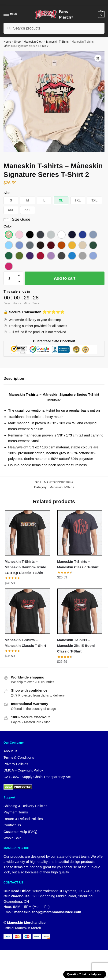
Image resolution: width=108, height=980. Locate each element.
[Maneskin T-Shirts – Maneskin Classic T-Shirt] (80, 533)
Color (8, 226)
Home (7, 42)
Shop (17, 42)
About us (10, 751)
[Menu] (11, 15)
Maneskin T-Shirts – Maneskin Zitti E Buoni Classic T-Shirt (76, 646)
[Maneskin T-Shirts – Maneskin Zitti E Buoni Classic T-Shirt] (80, 611)
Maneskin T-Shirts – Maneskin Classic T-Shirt (78, 564)
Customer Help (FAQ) (20, 832)
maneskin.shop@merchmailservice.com (48, 912)
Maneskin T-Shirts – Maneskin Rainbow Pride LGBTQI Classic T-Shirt (25, 567)
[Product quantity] (9, 278)
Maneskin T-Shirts (57, 42)
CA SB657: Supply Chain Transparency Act (37, 777)
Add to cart (65, 278)
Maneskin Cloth (33, 42)
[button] (98, 58)
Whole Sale (13, 838)
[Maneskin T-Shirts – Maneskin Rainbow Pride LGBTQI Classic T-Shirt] (27, 533)
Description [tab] (14, 378)
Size (7, 193)
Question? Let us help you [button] (85, 974)
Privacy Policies (16, 764)
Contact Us (12, 825)
